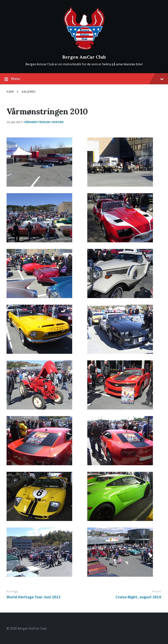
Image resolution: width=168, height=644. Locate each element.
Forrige (12, 591)
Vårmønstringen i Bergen (44, 122)
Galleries (29, 92)
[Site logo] (84, 50)
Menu (84, 79)
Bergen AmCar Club (84, 57)
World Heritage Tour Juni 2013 (34, 597)
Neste (157, 591)
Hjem (10, 92)
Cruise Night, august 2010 (138, 597)
